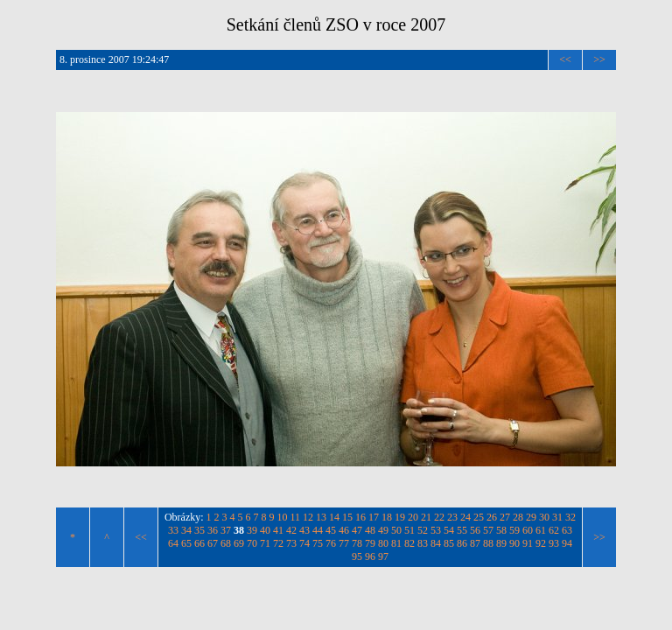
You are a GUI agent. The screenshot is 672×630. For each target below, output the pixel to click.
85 (449, 543)
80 (383, 543)
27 (505, 517)
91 (528, 543)
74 (304, 543)
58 (501, 530)
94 (567, 543)
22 (439, 517)
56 (475, 530)
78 (357, 543)
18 (387, 517)
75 (318, 543)
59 (514, 530)
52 (423, 530)
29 (531, 517)
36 (213, 530)
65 (186, 543)
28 (518, 517)
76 (331, 543)
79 (370, 543)
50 (396, 530)
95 (357, 556)
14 (334, 517)
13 (321, 517)
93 (554, 543)
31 (557, 517)
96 (370, 556)
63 (567, 530)
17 (374, 517)
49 (383, 530)
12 (308, 517)
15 (347, 517)
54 (449, 530)
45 (331, 530)
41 (278, 530)
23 (452, 517)
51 (409, 530)
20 (413, 517)
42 (291, 530)
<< (565, 59)
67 (213, 543)
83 (423, 543)
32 (570, 517)
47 (357, 530)
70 (252, 543)
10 (283, 517)
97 (383, 556)
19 (400, 517)
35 (199, 530)
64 (173, 543)
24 (465, 517)
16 (360, 517)
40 (265, 530)
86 (462, 543)
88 (488, 543)
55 (462, 530)
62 (554, 530)
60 (528, 530)
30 (544, 517)
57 (488, 530)
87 (475, 543)
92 (541, 543)
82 (409, 543)
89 (501, 543)
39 (252, 530)
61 (541, 530)
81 (396, 543)
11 (296, 517)
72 (278, 543)
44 (318, 530)
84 (436, 543)
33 (173, 530)
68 (226, 543)
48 (370, 530)
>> (599, 59)
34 (186, 530)
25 (479, 517)
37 (226, 530)
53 (436, 530)
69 (239, 543)
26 (492, 517)
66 (199, 543)
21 (426, 517)
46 (344, 530)
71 (265, 543)
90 (514, 543)
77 (344, 543)
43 (304, 530)
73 (291, 543)
